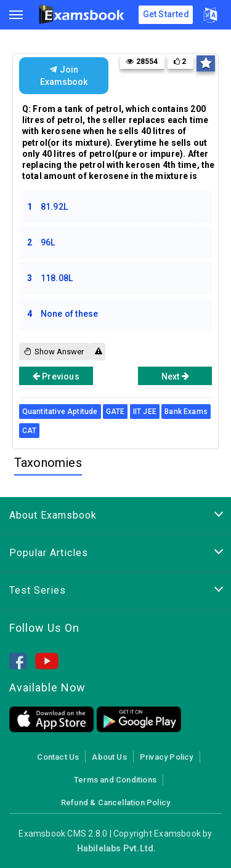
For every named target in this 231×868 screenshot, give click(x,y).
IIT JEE (145, 412)
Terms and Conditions (115, 780)
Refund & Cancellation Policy (115, 802)
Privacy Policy (167, 757)
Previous (56, 376)
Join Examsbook (64, 76)
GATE (115, 412)
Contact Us (58, 757)
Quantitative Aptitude (60, 412)
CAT (30, 431)
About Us (109, 757)
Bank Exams (186, 412)
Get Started (166, 14)
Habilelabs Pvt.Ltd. (117, 848)
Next (175, 376)
